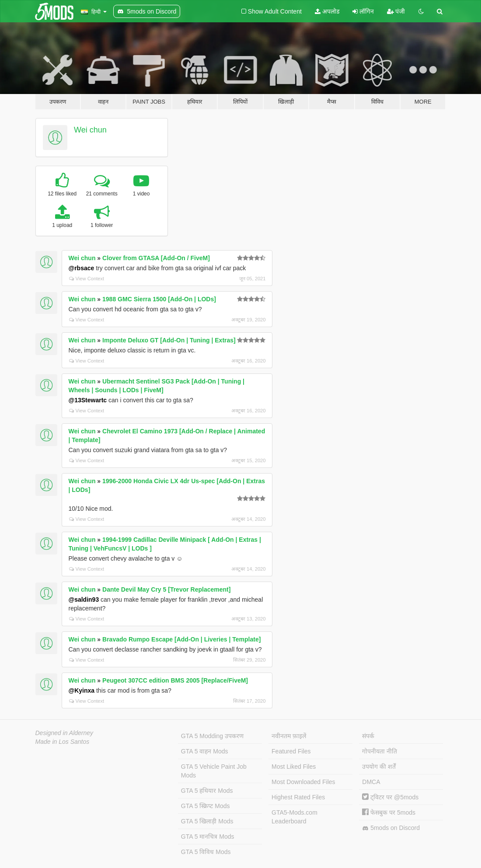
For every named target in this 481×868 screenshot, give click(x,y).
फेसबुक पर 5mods (389, 812)
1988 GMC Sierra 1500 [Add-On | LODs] (159, 299)
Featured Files (291, 751)
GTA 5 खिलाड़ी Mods (207, 821)
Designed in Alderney (64, 733)
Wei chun (90, 130)
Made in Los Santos (63, 742)
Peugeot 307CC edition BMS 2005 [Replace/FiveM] (175, 680)
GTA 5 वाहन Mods (205, 751)
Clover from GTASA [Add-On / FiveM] (156, 258)
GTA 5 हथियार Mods (207, 791)
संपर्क (368, 736)
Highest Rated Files (298, 797)
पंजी (396, 11)
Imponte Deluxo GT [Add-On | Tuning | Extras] (169, 340)
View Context (87, 279)
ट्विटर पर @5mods (390, 797)
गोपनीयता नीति (380, 751)
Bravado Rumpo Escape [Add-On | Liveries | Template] (181, 639)
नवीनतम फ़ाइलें (289, 736)
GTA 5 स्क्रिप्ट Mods (206, 806)
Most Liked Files (294, 767)
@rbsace (82, 268)
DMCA (371, 782)
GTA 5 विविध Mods (206, 852)
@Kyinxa (82, 690)
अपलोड (327, 11)
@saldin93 (84, 600)
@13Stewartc (88, 400)
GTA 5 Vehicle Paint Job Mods (214, 771)
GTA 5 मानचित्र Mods (208, 837)
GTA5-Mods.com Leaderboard (295, 817)
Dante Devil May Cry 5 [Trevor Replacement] (166, 589)
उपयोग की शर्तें (379, 767)
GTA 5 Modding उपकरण (212, 736)
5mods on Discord (391, 828)
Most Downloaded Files (303, 782)
